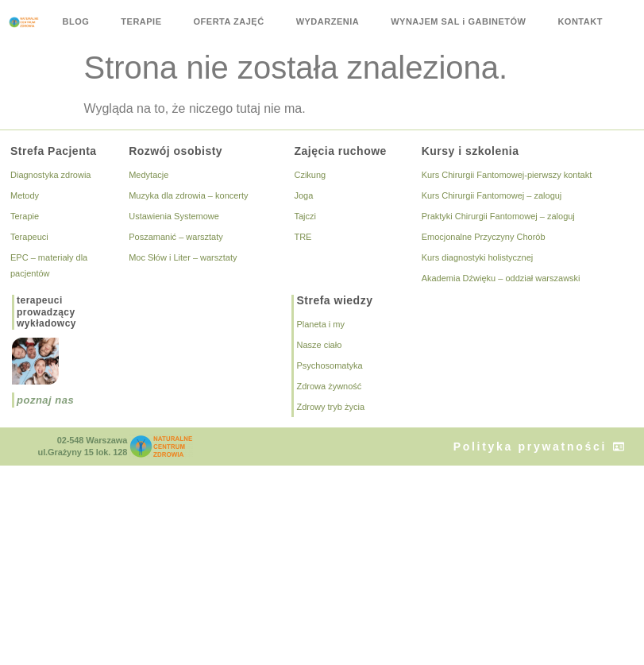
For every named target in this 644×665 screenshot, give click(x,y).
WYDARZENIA (328, 21)
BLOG (76, 21)
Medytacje (148, 175)
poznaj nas (45, 400)
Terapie (25, 216)
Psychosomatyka (329, 365)
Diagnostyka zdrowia (51, 175)
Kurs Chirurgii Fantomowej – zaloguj (492, 195)
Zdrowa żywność (329, 386)
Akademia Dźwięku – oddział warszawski (501, 278)
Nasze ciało (319, 345)
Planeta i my (320, 324)
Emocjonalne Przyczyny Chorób (484, 237)
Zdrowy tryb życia (330, 407)
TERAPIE (141, 21)
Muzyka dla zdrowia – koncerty (188, 195)
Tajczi (305, 216)
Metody (25, 195)
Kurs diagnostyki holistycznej (478, 257)
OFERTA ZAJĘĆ (229, 21)
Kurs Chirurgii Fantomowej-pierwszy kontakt (507, 175)
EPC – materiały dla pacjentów (49, 265)
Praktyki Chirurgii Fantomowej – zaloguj (498, 216)
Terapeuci (29, 237)
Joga (303, 195)
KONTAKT (580, 21)
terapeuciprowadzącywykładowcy (46, 312)
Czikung (310, 175)
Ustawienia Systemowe (174, 216)
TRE (303, 237)
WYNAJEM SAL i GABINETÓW (458, 21)
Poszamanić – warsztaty (176, 237)
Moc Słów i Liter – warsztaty (183, 257)
